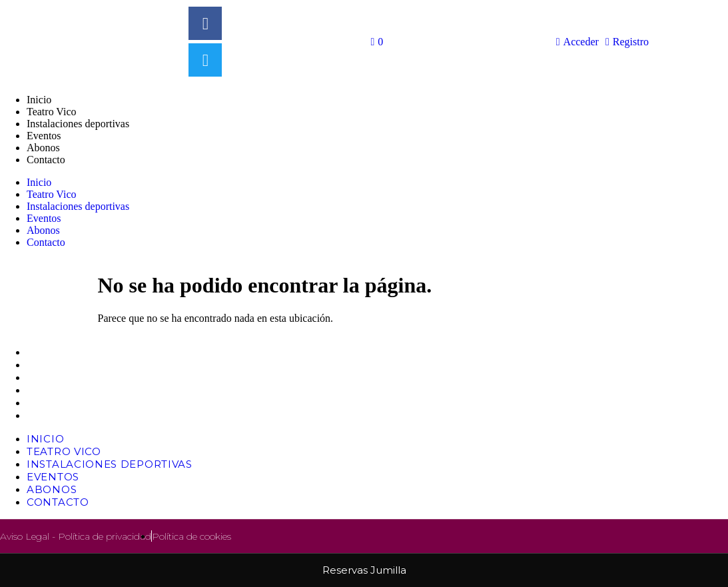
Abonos (43, 148)
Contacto (46, 160)
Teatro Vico (51, 112)
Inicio (39, 100)
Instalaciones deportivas (78, 124)
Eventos (44, 136)
